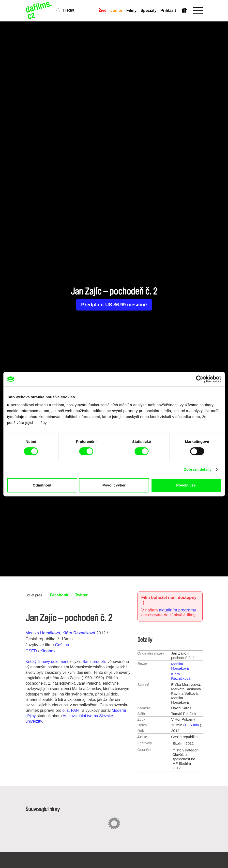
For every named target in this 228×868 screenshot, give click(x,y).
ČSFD (32, 651)
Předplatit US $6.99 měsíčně (114, 305)
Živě (103, 10)
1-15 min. (192, 725)
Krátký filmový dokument (47, 662)
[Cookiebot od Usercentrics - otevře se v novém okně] (200, 379)
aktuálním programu (177, 610)
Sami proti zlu (95, 662)
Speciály (148, 10)
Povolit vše (186, 485)
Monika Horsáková (43, 633)
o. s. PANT (72, 710)
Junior (116, 10)
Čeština (62, 645)
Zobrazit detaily (198, 469)
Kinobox (48, 651)
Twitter (81, 595)
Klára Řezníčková (79, 633)
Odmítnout (42, 485)
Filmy (132, 10)
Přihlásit (168, 10)
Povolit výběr (114, 485)
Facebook (59, 595)
